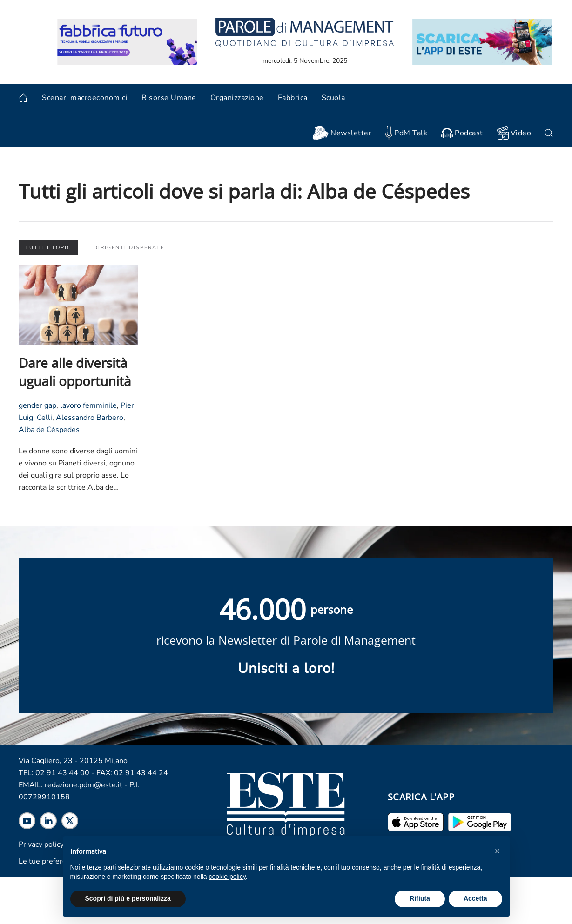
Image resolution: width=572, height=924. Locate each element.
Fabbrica (293, 98)
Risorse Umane (169, 98)
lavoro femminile (88, 405)
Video (514, 133)
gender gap (37, 405)
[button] (498, 851)
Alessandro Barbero (90, 418)
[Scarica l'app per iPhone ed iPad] (416, 822)
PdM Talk (406, 133)
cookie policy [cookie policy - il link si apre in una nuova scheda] (227, 877)
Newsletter (342, 133)
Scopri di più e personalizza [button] (128, 898)
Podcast (462, 133)
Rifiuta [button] (420, 898)
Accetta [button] (475, 898)
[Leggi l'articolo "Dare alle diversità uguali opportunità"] (78, 304)
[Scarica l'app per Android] (480, 822)
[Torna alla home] (305, 31)
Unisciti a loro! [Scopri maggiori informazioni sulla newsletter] (286, 668)
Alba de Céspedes (49, 430)
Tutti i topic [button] (48, 248)
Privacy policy (41, 844)
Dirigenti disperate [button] (129, 248)
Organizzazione (237, 98)
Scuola (333, 98)
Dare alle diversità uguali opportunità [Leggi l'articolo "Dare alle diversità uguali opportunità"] (75, 372)
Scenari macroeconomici (85, 98)
